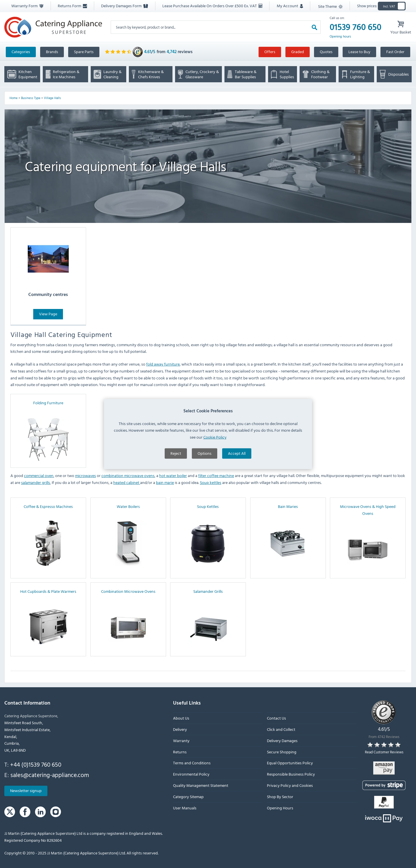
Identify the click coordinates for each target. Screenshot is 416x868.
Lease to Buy (359, 52)
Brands (52, 52)
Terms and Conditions (192, 763)
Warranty (181, 741)
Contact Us (276, 718)
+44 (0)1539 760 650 (36, 764)
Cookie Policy (215, 482)
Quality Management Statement (201, 785)
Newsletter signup (26, 791)
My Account (290, 6)
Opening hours (340, 36)
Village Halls (52, 98)
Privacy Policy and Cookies (290, 785)
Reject (176, 498)
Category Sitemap (188, 797)
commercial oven (39, 475)
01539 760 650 (355, 27)
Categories (21, 52)
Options (205, 498)
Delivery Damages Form (125, 6)
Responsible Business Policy (291, 774)
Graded (298, 52)
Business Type (31, 98)
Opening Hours (280, 808)
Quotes (326, 52)
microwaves (86, 475)
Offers (270, 52)
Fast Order (395, 52)
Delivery (180, 729)
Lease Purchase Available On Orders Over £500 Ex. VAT (212, 6)
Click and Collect (281, 729)
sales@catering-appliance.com (50, 775)
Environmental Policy (191, 774)
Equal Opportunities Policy (290, 763)
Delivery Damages (282, 741)
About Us (181, 718)
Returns (180, 752)
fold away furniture (163, 364)
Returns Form (72, 6)
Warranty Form (27, 6)
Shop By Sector (280, 797)
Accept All (237, 498)
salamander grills (36, 482)
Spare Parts (84, 52)
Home (14, 98)
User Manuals (185, 808)
